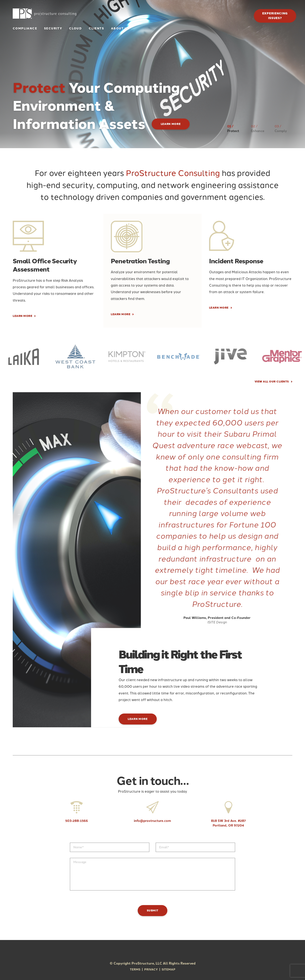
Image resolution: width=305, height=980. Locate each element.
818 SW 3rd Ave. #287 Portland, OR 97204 (228, 814)
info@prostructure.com (152, 812)
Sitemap (168, 970)
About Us (120, 28)
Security (53, 28)
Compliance (25, 28)
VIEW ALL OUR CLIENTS (272, 382)
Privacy (151, 970)
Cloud (75, 28)
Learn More (171, 124)
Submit (153, 910)
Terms (135, 970)
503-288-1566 (77, 812)
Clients (96, 28)
